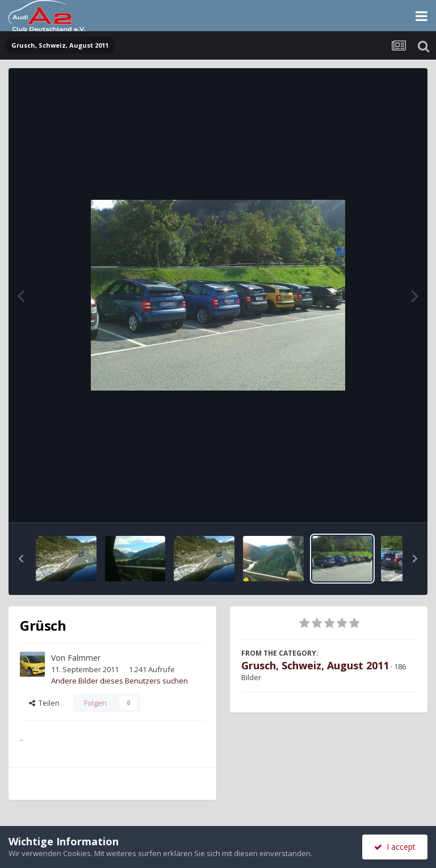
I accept (395, 847)
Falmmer (84, 658)
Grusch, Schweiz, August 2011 (315, 665)
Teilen (44, 703)
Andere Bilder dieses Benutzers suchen (120, 681)
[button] (21, 559)
